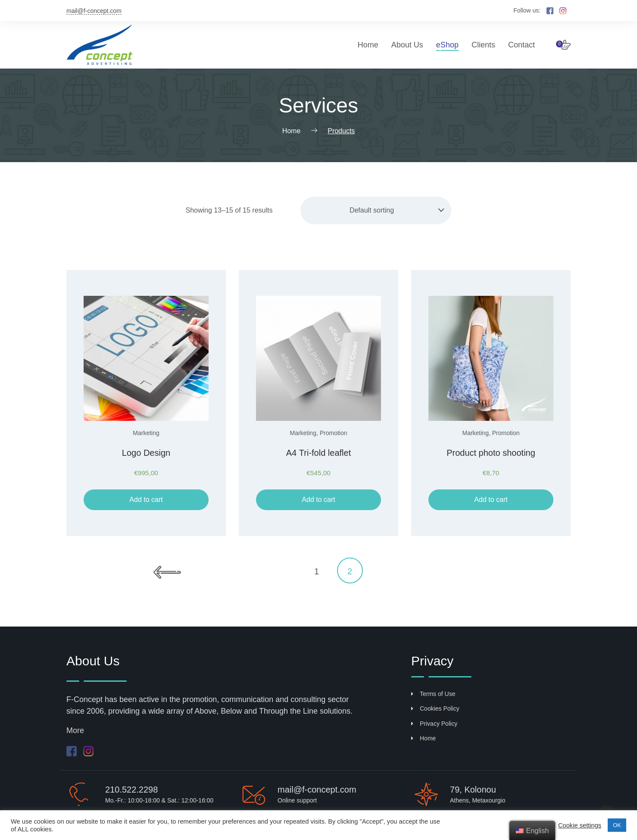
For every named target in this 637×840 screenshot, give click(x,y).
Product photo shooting (491, 453)
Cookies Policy (435, 708)
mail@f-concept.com (94, 11)
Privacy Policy (434, 724)
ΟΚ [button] (617, 825)
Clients (483, 45)
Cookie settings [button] (580, 825)
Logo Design (146, 453)
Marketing (146, 433)
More (75, 730)
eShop (447, 45)
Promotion (334, 433)
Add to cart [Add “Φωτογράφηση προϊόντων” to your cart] (491, 500)
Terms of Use (433, 694)
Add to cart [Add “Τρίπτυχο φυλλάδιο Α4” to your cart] (318, 500)
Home (368, 45)
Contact (521, 45)
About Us (407, 45)
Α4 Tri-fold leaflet (318, 453)
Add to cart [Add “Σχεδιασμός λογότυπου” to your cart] (146, 500)
